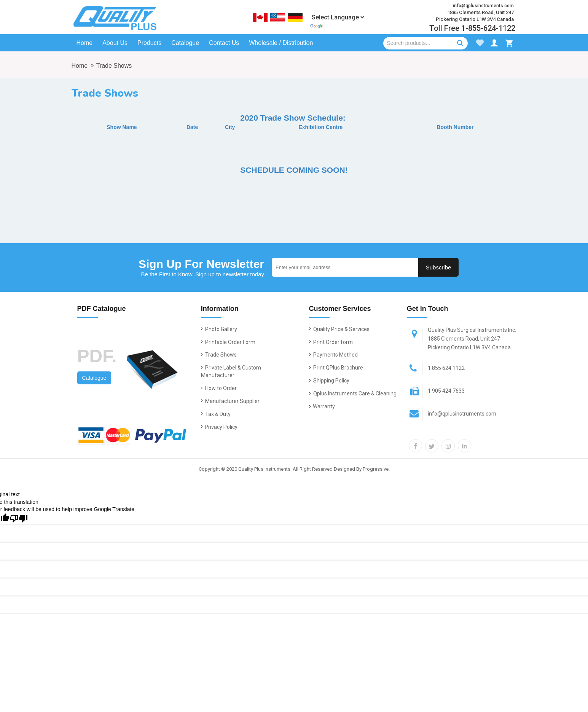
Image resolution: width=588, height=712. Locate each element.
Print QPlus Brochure (336, 368)
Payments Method (333, 355)
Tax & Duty (216, 414)
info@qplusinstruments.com (452, 414)
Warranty (322, 406)
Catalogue (94, 378)
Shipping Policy (329, 381)
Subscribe (439, 267)
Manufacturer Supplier (230, 401)
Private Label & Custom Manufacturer (231, 371)
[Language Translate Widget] (338, 17)
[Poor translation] (19, 518)
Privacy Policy (219, 427)
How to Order (219, 388)
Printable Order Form (228, 342)
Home (80, 66)
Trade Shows (114, 66)
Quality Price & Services (339, 329)
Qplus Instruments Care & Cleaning (353, 393)
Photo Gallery (219, 329)
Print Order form (331, 342)
